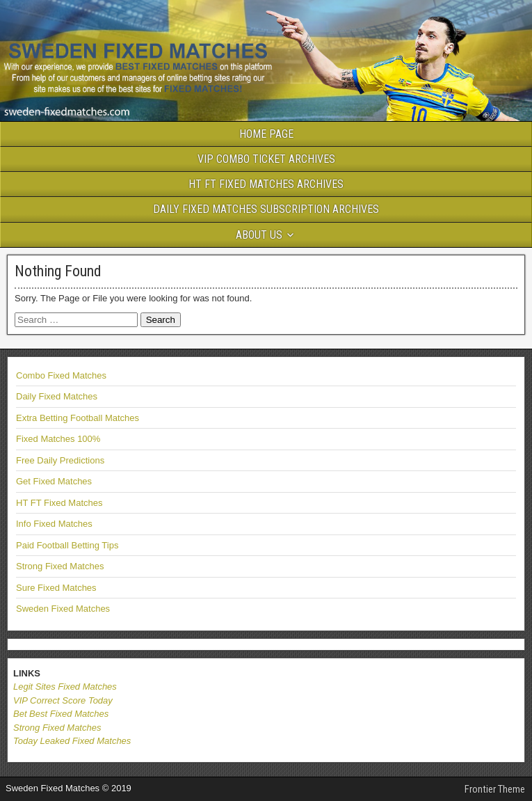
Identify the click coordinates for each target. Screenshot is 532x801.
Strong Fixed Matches (60, 566)
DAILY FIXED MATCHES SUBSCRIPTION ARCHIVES (266, 209)
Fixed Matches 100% (58, 439)
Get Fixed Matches (54, 481)
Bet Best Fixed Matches (61, 714)
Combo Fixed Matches (61, 375)
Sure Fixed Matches (56, 588)
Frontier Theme (495, 789)
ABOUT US (259, 235)
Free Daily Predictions (60, 460)
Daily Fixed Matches (57, 396)
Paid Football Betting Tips (67, 545)
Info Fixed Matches (54, 524)
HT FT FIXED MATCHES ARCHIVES (266, 184)
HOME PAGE (266, 134)
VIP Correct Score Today (63, 700)
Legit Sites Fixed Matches (65, 687)
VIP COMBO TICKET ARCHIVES (266, 159)
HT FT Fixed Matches (59, 503)
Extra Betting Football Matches (78, 418)
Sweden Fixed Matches (63, 609)
